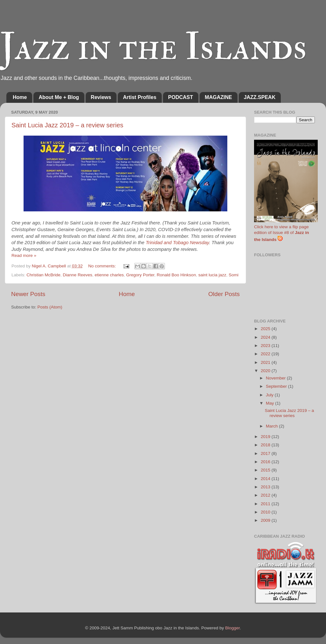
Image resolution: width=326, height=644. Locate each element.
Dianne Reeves (77, 275)
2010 (266, 512)
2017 (266, 453)
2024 (266, 337)
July (270, 395)
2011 (266, 504)
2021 (266, 362)
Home (20, 97)
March (272, 426)
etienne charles (109, 275)
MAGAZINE (218, 97)
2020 (266, 371)
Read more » (24, 255)
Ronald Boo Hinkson (176, 275)
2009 (266, 520)
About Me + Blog (59, 97)
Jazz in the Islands (153, 47)
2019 (266, 437)
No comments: (103, 266)
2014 (266, 479)
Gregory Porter (140, 275)
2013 (266, 487)
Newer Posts (28, 294)
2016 (266, 462)
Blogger (232, 628)
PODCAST (181, 97)
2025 (266, 329)
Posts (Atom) (50, 307)
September (277, 386)
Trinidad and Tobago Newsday (177, 243)
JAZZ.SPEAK (260, 97)
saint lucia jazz (212, 275)
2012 (266, 495)
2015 (266, 470)
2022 (266, 354)
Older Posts (224, 294)
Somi (234, 275)
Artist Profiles (140, 97)
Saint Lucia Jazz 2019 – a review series (67, 125)
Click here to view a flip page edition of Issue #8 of (282, 233)
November (276, 378)
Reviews (101, 97)
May (270, 403)
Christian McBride (43, 275)
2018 (266, 445)
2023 (266, 346)
